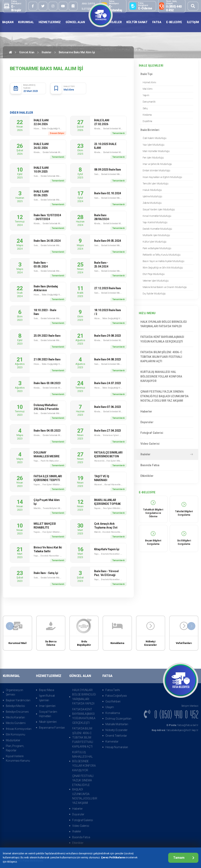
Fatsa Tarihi (113, 690)
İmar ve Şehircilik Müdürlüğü (157, 164)
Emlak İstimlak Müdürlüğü (156, 171)
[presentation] (10, 626)
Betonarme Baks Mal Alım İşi (77, 52)
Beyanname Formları (52, 728)
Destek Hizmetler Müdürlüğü (157, 229)
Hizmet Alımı (149, 82)
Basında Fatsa (166, 465)
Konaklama (113, 713)
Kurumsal (26, 22)
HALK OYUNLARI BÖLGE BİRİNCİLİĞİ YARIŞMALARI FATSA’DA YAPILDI (166, 324)
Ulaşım (110, 707)
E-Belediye (174, 22)
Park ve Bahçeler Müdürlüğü (157, 248)
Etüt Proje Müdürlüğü (154, 274)
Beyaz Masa (47, 690)
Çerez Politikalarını (113, 857)
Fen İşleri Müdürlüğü (153, 158)
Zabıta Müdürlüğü (152, 203)
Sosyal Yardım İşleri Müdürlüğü (159, 210)
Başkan (8, 22)
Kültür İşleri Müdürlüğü (155, 242)
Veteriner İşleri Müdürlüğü (156, 281)
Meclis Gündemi (16, 723)
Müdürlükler (13, 740)
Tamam (184, 858)
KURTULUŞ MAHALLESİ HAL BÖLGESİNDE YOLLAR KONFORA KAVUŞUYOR (166, 376)
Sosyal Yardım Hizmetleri (48, 714)
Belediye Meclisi (15, 706)
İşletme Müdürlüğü (152, 196)
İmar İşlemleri (47, 706)
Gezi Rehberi (113, 701)
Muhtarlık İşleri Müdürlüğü (156, 235)
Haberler (166, 411)
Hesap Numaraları (117, 747)
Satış (145, 108)
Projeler (114, 22)
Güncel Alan (75, 22)
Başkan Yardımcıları (18, 700)
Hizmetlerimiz (50, 22)
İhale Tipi (166, 74)
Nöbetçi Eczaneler (116, 730)
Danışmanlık (149, 102)
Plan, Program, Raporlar (15, 748)
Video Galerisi (166, 444)
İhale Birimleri (166, 130)
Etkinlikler (166, 476)
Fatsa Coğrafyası (116, 696)
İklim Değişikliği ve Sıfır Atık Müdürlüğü (163, 268)
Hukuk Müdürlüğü (152, 190)
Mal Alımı (148, 89)
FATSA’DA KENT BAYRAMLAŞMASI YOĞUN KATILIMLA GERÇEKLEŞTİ (166, 339)
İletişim (87, 9)
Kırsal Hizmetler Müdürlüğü (157, 216)
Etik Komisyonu (15, 734)
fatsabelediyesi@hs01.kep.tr (175, 730)
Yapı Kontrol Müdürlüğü (155, 222)
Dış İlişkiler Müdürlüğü (154, 294)
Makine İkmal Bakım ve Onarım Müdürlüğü (165, 287)
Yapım (146, 95)
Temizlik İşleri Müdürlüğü (156, 184)
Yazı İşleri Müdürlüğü (154, 145)
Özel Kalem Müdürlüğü (155, 138)
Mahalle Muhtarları (117, 724)
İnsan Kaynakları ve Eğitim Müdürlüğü (162, 177)
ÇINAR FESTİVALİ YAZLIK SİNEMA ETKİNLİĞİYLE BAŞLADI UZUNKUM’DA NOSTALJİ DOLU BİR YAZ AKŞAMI (166, 396)
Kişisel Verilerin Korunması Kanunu (18, 758)
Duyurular (166, 422)
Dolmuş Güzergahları (118, 719)
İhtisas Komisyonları (19, 729)
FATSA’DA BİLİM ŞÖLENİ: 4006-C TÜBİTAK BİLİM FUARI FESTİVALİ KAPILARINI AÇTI (166, 357)
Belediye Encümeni (17, 712)
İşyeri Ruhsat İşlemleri (47, 698)
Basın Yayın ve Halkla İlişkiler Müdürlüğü (163, 261)
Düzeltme (147, 121)
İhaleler (46, 52)
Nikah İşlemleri (48, 722)
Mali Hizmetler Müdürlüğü (156, 151)
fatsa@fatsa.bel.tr (182, 725)
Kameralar (112, 742)
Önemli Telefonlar (116, 736)
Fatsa (157, 22)
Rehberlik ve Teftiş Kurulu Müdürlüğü (162, 255)
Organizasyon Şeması (15, 692)
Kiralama (147, 115)
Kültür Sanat (137, 22)
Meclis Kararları (15, 717)
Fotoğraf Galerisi (166, 433)
